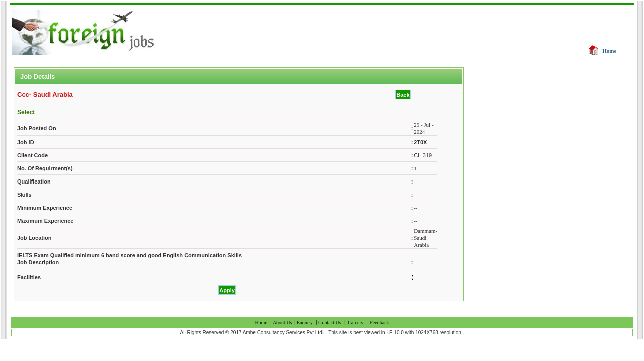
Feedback (379, 323)
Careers (356, 323)
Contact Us (330, 323)
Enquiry (305, 323)
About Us (283, 323)
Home (609, 51)
